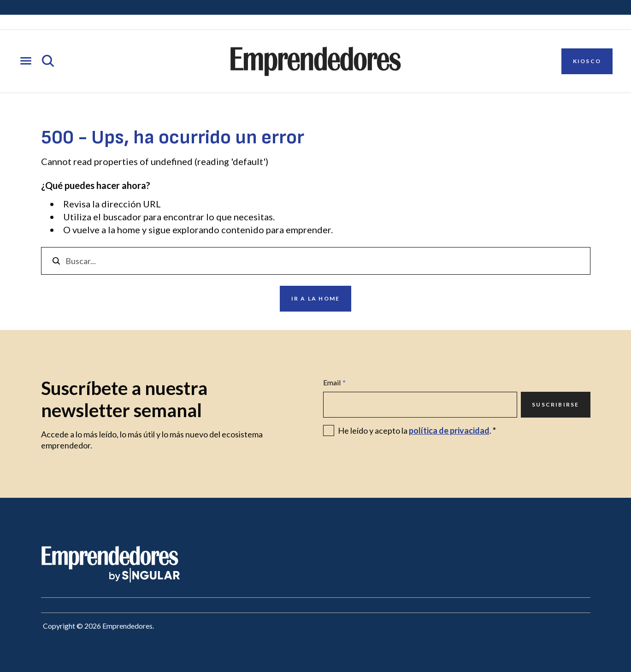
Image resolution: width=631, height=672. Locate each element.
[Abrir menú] (26, 62)
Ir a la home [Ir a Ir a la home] (315, 298)
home (129, 230)
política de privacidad (449, 430)
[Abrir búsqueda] (48, 62)
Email (334, 383)
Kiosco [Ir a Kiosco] (587, 61)
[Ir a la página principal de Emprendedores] (316, 61)
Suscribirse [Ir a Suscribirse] (555, 404)
